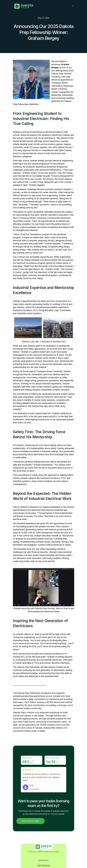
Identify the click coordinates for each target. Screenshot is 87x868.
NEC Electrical (44, 866)
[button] (73, 6)
